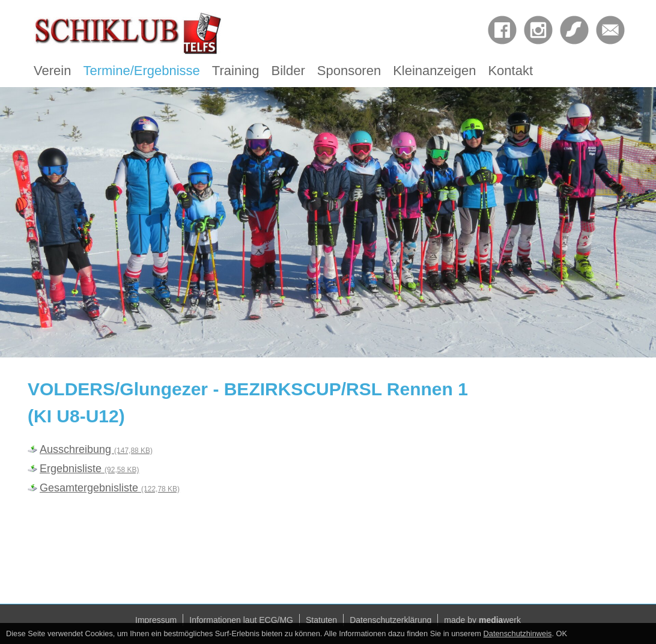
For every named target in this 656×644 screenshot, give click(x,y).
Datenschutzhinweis (518, 633)
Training (236, 71)
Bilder (288, 71)
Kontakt (510, 71)
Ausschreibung (96, 449)
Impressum (156, 620)
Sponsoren (349, 71)
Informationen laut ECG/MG (241, 620)
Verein (52, 71)
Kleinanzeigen (434, 71)
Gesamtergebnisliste (110, 488)
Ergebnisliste (89, 469)
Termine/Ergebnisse (141, 71)
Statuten (321, 620)
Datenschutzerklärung (390, 620)
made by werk (482, 620)
